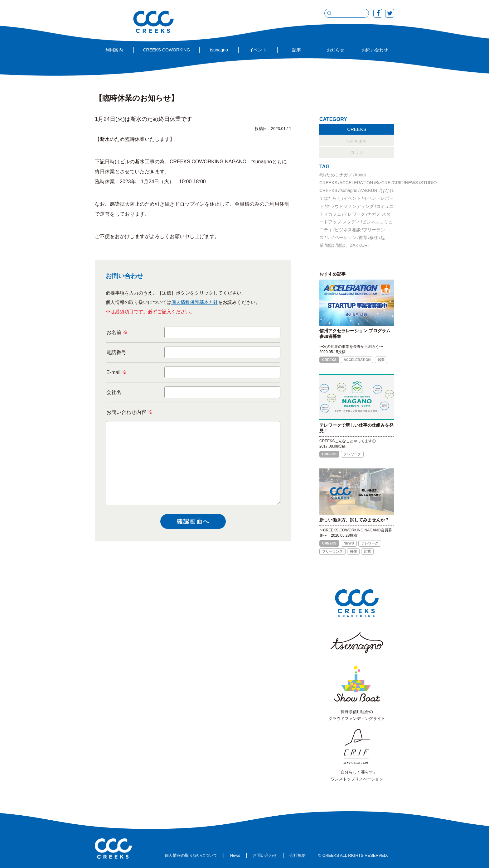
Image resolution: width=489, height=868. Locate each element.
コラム (357, 152)
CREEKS (357, 129)
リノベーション (341, 237)
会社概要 (298, 855)
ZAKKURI (369, 190)
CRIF (398, 183)
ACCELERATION (356, 183)
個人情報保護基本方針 (195, 302)
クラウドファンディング (350, 206)
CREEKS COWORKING (166, 50)
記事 (297, 50)
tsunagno (219, 50)
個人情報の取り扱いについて (191, 855)
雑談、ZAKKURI (353, 245)
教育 (363, 237)
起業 (381, 360)
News (235, 855)
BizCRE (383, 183)
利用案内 (114, 50)
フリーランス (332, 551)
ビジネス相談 (348, 230)
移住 (374, 237)
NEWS (412, 183)
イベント (258, 50)
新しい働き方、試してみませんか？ (354, 520)
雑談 (330, 245)
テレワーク (354, 214)
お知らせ (336, 50)
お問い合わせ (375, 50)
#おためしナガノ (336, 175)
